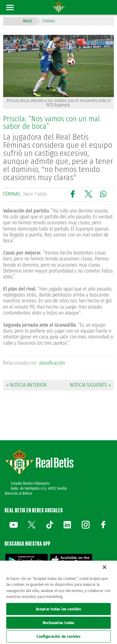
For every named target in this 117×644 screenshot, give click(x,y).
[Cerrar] (105, 567)
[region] (58, 602)
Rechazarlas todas (58, 623)
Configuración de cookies (58, 636)
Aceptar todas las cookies (58, 609)
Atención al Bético (18, 493)
